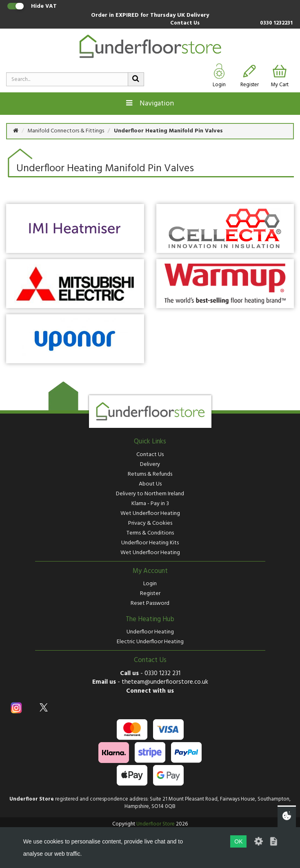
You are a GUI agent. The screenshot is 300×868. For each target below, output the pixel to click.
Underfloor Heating (150, 632)
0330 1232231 (276, 23)
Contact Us (185, 23)
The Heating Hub (150, 620)
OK (238, 841)
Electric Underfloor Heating (150, 642)
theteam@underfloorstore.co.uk (165, 682)
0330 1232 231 (162, 673)
